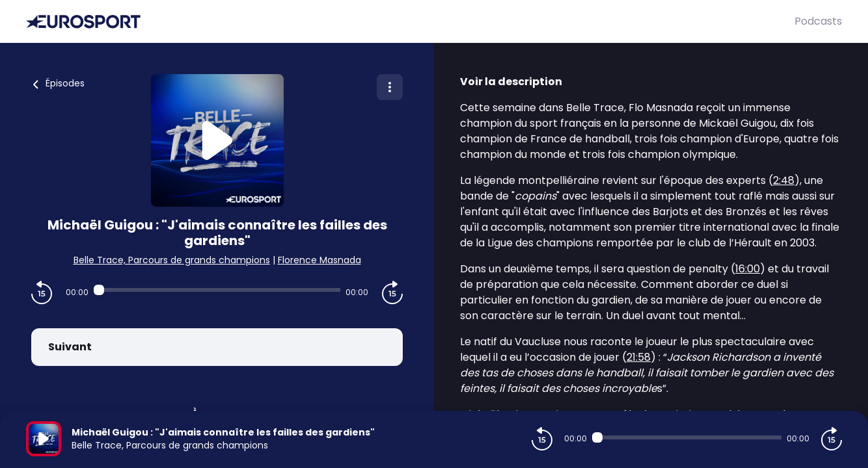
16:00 (748, 269)
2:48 (784, 180)
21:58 (639, 357)
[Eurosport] (410, 22)
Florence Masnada (319, 260)
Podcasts (818, 21)
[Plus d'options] (390, 87)
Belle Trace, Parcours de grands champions (172, 260)
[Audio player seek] (217, 290)
